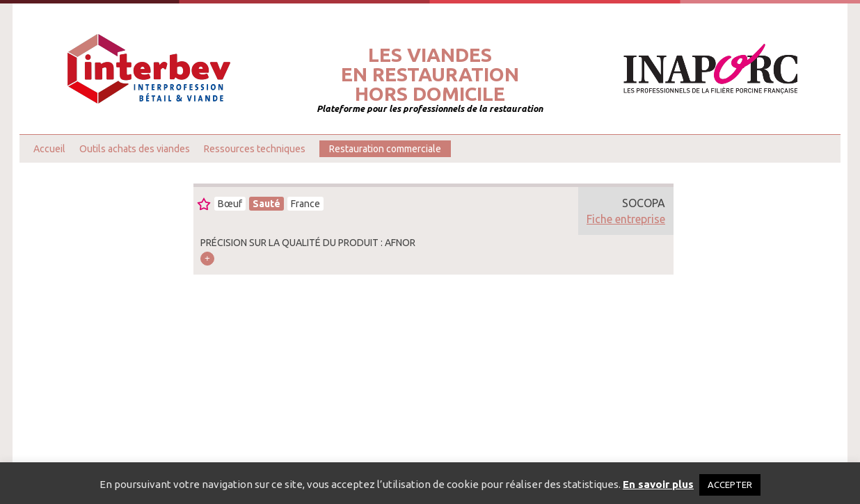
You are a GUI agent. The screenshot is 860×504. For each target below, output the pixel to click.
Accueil (49, 149)
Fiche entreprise (626, 219)
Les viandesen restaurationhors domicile (430, 74)
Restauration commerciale (385, 149)
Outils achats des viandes (135, 149)
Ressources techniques (255, 149)
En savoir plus (658, 484)
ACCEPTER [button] (730, 485)
